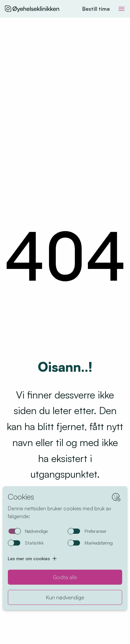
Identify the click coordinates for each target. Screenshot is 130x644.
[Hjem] (32, 9)
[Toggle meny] (122, 9)
